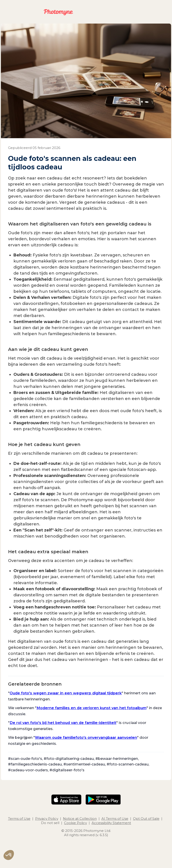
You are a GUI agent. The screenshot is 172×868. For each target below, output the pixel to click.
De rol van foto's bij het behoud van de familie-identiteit (63, 723)
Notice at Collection (80, 819)
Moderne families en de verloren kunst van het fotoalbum (91, 708)
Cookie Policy (75, 823)
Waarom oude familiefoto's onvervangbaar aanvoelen (86, 737)
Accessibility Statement (111, 823)
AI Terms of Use (115, 819)
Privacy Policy (47, 819)
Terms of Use (19, 819)
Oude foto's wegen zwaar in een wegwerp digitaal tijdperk (66, 693)
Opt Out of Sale (146, 819)
